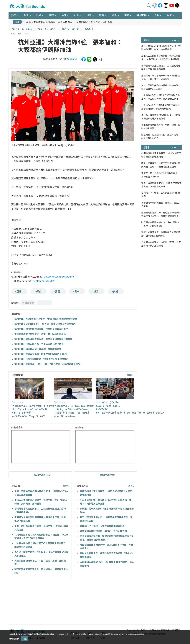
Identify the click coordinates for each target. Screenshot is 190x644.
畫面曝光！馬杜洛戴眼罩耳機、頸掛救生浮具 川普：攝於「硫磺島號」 (161, 77)
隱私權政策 (14, 639)
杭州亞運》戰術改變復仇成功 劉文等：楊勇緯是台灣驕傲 (43, 339)
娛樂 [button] (114, 15)
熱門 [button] (14, 15)
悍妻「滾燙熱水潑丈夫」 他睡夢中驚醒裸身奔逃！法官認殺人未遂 (161, 185)
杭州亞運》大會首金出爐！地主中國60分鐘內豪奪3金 (41, 354)
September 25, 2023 (44, 281)
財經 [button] (39, 15)
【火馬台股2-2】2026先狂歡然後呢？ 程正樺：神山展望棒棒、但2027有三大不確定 (161, 97)
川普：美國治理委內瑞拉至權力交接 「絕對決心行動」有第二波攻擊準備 (161, 47)
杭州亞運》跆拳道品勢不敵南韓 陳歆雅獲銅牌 (38, 349)
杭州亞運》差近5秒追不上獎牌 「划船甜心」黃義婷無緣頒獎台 (46, 319)
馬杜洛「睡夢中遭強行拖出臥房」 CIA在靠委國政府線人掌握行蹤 (161, 117)
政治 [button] (26, 15)
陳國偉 (73, 59)
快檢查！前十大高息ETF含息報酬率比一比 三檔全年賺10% (161, 175)
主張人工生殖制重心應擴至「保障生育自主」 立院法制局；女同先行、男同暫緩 (69, 22)
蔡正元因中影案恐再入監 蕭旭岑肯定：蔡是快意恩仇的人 (161, 136)
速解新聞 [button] (142, 15)
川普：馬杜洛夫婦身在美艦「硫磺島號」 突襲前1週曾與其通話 (161, 87)
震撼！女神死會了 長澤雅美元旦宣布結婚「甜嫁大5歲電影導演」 (161, 234)
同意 (25, 639)
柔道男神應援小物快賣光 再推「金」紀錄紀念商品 (40, 334)
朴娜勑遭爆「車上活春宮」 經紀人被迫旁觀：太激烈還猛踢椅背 (161, 155)
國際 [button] (51, 15)
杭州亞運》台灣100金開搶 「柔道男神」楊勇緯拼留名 (42, 359)
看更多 (130, 375)
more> (176, 40)
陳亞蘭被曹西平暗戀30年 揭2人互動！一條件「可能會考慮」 (160, 224)
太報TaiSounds (27, 6)
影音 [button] (169, 15)
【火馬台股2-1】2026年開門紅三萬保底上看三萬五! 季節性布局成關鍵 (160, 107)
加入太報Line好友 (42, 475)
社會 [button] (77, 15)
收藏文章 (28, 303)
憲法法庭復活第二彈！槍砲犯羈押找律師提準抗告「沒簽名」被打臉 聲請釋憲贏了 (161, 214)
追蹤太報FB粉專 (107, 475)
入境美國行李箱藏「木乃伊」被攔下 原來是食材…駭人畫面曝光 (161, 244)
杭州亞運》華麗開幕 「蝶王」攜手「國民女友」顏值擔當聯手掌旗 (47, 364)
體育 (20, 33)
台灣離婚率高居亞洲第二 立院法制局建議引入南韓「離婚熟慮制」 (161, 67)
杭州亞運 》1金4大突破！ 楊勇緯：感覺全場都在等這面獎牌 (45, 324)
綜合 (27, 33)
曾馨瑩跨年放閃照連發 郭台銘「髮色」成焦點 (103, 531)
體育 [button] (102, 15)
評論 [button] (89, 15)
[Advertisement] (33, 602)
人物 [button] (157, 15)
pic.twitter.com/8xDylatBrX (59, 276)
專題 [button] (127, 15)
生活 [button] (64, 15)
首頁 (13, 33)
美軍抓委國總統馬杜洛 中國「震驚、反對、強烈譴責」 (161, 127)
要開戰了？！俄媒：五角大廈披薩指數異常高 (102, 526)
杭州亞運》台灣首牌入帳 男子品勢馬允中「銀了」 (40, 344)
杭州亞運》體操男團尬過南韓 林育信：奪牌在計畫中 (41, 329)
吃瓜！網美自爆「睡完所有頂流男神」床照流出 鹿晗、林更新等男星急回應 (161, 165)
